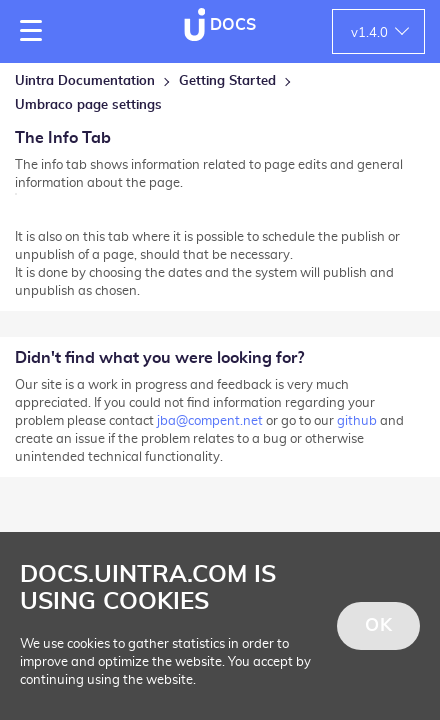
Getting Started (227, 81)
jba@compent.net (210, 421)
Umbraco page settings (88, 105)
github (357, 421)
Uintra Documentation (85, 81)
